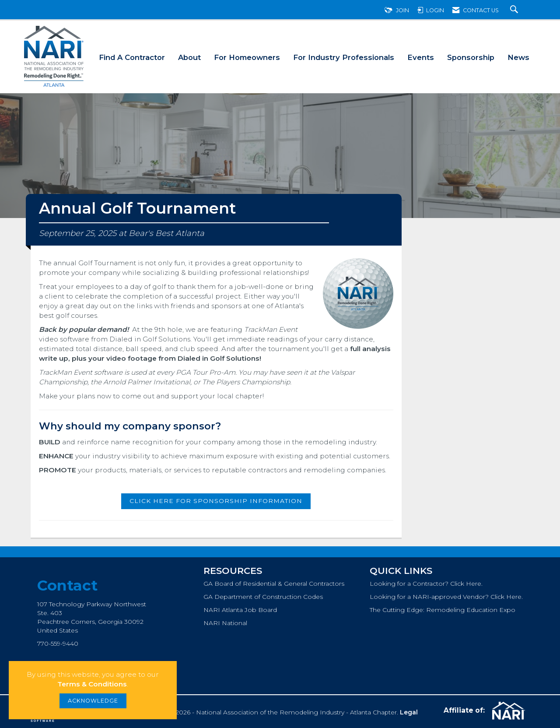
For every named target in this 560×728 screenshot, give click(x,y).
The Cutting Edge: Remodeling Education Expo (443, 610)
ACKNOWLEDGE (93, 701)
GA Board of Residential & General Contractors (274, 584)
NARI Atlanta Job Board (240, 610)
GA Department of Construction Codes (263, 597)
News (518, 57)
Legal (409, 712)
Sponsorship (471, 57)
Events (421, 57)
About (189, 57)
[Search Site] (515, 10)
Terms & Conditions (92, 684)
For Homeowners (247, 57)
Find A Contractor (132, 57)
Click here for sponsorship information (216, 501)
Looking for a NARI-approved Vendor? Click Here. (446, 597)
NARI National (225, 623)
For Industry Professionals (344, 57)
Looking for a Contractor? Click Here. (426, 584)
